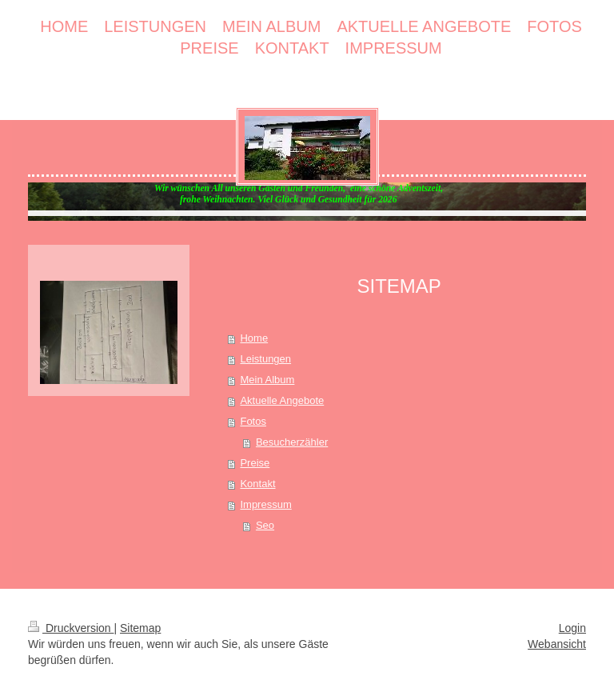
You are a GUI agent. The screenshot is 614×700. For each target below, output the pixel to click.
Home (254, 338)
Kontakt (257, 484)
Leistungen (265, 359)
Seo (265, 525)
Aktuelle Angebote (282, 400)
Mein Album (267, 380)
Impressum (265, 504)
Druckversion (71, 628)
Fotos (253, 421)
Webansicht (557, 644)
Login (572, 628)
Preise (255, 463)
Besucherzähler (292, 442)
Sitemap (140, 628)
